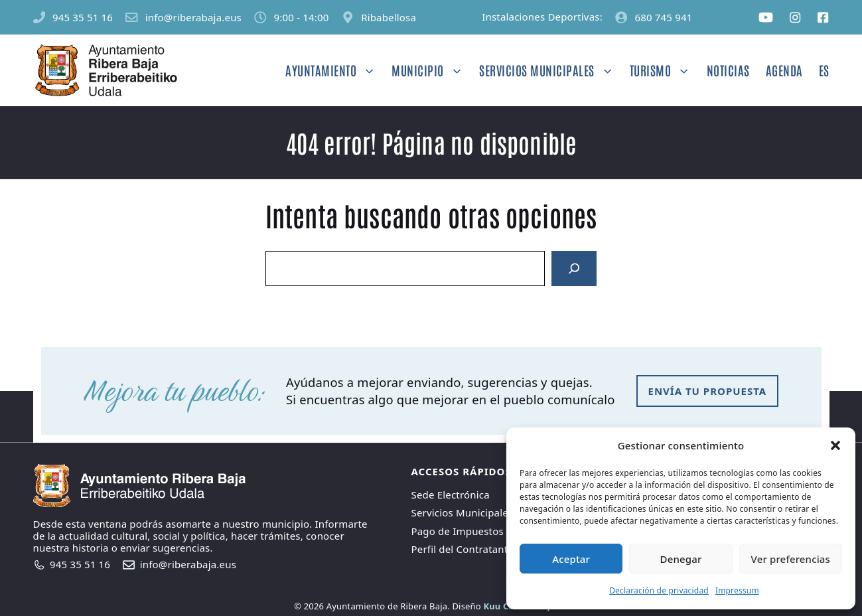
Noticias (728, 70)
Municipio (431, 70)
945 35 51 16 (83, 17)
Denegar (681, 559)
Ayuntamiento (334, 70)
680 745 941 (663, 17)
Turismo (664, 70)
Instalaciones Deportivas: (542, 17)
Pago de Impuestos (458, 531)
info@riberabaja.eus (193, 17)
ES (824, 70)
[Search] (574, 269)
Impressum (737, 590)
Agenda (784, 70)
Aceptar (571, 559)
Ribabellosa (389, 17)
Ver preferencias (791, 559)
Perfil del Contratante (463, 549)
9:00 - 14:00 (302, 17)
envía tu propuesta (708, 391)
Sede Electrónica (451, 495)
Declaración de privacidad (659, 590)
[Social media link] (766, 17)
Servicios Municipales (550, 70)
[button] (835, 445)
